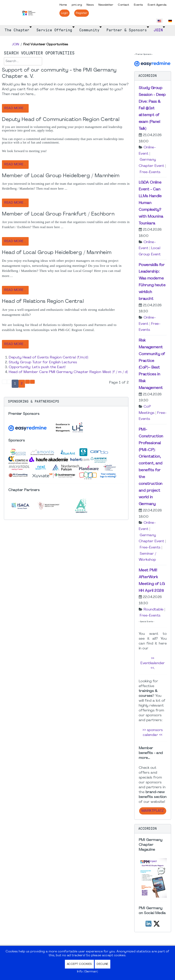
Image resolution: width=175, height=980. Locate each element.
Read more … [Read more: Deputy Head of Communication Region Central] (15, 165)
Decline (103, 964)
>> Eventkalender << (153, 663)
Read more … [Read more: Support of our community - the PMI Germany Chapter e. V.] (15, 108)
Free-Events (150, 172)
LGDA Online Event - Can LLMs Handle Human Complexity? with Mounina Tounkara (151, 203)
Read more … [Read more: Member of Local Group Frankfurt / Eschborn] (15, 241)
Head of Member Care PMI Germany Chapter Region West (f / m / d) (68, 372)
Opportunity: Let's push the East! (37, 367)
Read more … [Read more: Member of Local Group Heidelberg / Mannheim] (15, 203)
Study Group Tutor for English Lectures (43, 362)
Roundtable (154, 610)
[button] (66, 402)
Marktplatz (153, 811)
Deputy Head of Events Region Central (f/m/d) (49, 358)
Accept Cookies (79, 964)
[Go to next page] (27, 382)
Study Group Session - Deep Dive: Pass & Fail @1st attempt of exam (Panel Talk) (152, 108)
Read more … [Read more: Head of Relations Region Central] (15, 344)
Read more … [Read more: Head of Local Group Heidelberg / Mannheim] (15, 290)
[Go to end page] (32, 382)
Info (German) (88, 972)
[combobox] (23, 61)
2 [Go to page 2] (22, 384)
